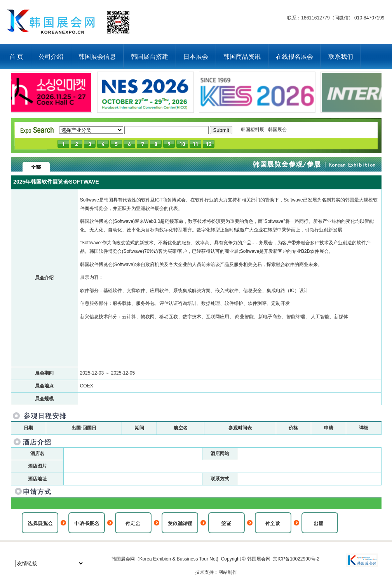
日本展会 (196, 57)
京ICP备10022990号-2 (296, 559)
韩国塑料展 (253, 130)
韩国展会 (277, 130)
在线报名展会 (294, 57)
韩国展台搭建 (150, 57)
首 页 (16, 57)
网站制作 (228, 572)
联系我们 (341, 57)
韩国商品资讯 (242, 57)
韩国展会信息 (97, 57)
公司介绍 (51, 57)
